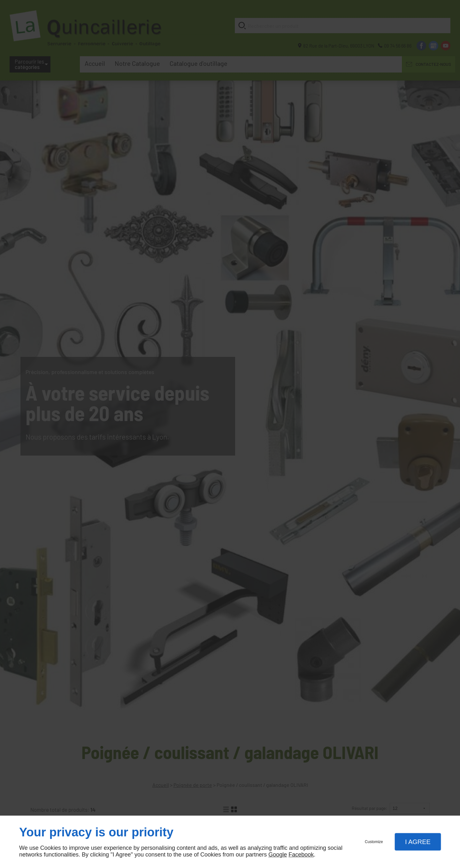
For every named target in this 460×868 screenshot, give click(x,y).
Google (278, 855)
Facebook (301, 855)
